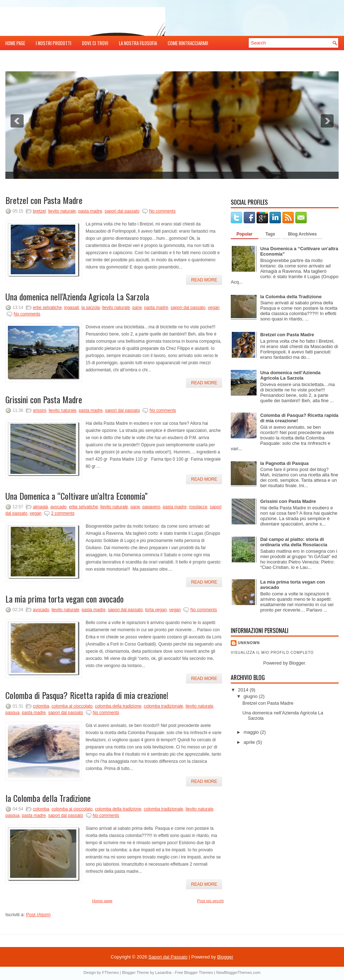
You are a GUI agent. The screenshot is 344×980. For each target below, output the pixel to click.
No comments (162, 211)
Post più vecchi (210, 901)
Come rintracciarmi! (188, 43)
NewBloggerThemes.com (238, 972)
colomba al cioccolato (72, 706)
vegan (214, 308)
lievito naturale (62, 211)
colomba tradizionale (163, 706)
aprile (250, 742)
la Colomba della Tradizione (48, 798)
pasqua (12, 713)
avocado (58, 507)
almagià (40, 507)
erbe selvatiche (47, 308)
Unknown (249, 643)
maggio (252, 732)
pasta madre (90, 211)
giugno (251, 696)
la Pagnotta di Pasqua (284, 463)
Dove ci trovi (95, 43)
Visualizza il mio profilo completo (272, 653)
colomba (41, 706)
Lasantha (163, 972)
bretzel (39, 211)
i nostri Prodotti (54, 43)
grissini (40, 410)
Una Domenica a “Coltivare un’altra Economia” (77, 496)
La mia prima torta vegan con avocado (64, 599)
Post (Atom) (39, 915)
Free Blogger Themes (194, 972)
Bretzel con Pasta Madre (44, 200)
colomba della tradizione (118, 706)
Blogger (297, 663)
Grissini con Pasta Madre (44, 399)
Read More (204, 280)
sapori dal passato (122, 211)
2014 (244, 690)
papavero (151, 507)
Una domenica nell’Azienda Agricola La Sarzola (77, 296)
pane (137, 308)
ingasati (71, 308)
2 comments (63, 513)
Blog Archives (302, 234)
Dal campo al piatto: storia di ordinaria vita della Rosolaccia (294, 542)
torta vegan (156, 610)
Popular (245, 234)
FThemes (110, 972)
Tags (270, 234)
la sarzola (90, 308)
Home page (15, 43)
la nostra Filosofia (138, 43)
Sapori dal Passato (168, 957)
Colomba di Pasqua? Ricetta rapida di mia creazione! (87, 695)
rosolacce (198, 507)
